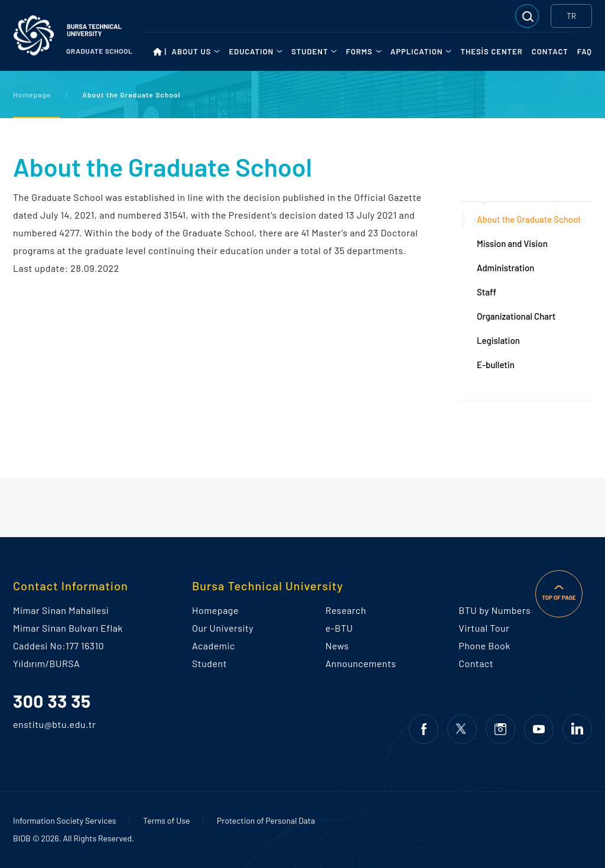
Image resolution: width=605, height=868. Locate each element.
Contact (476, 663)
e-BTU (339, 628)
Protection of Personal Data (266, 820)
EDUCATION (251, 51)
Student (209, 663)
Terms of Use (166, 820)
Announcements (361, 663)
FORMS (359, 51)
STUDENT (310, 51)
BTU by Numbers (495, 610)
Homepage (32, 95)
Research (346, 610)
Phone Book (484, 646)
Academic (214, 646)
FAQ (585, 51)
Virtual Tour (484, 628)
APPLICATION (417, 51)
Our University (223, 628)
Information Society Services (65, 820)
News (337, 646)
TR (571, 16)
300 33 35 (52, 701)
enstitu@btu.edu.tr (32, 724)
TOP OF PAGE (559, 597)
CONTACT (550, 51)
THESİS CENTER (491, 51)
